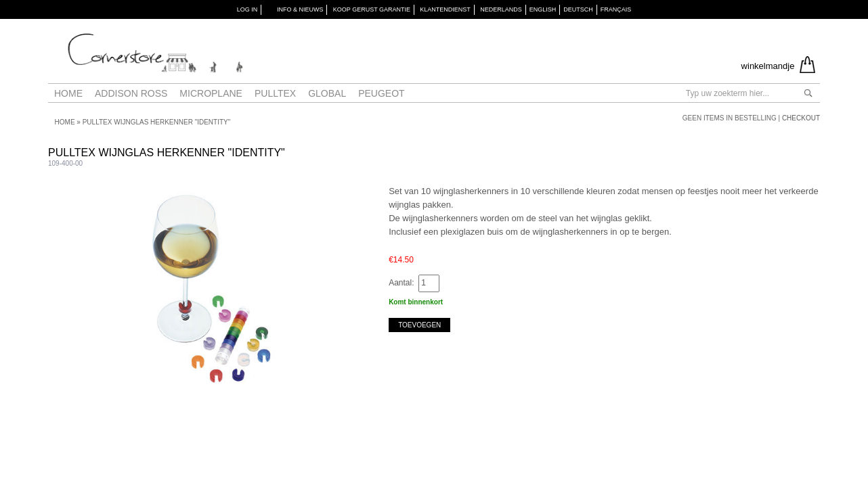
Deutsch (578, 9)
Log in (247, 9)
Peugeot (381, 93)
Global (327, 93)
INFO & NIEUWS (300, 9)
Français (616, 9)
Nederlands (501, 9)
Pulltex (275, 93)
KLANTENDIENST (445, 9)
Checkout (801, 118)
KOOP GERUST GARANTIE (372, 9)
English (543, 9)
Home (68, 93)
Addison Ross (131, 93)
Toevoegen (419, 325)
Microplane (211, 93)
